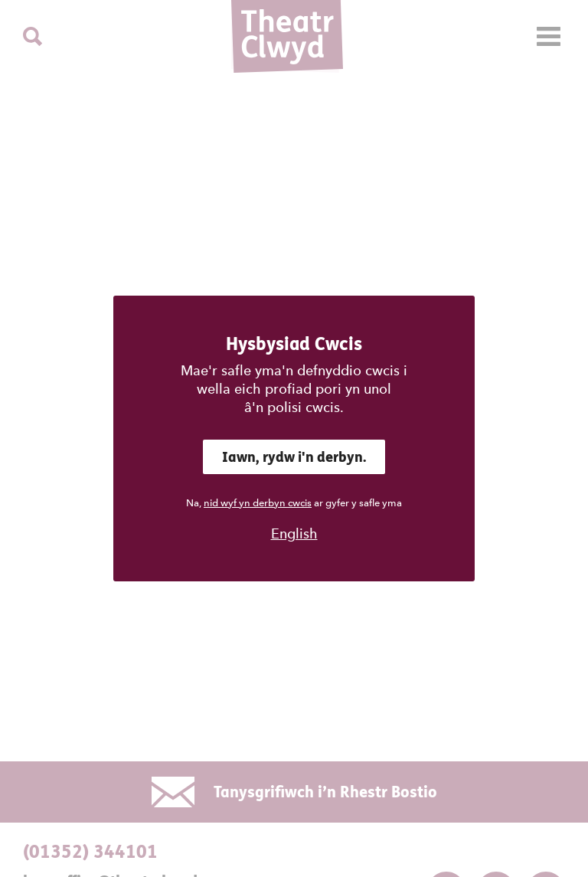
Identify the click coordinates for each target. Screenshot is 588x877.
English (294, 533)
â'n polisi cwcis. (294, 407)
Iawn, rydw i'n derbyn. (294, 457)
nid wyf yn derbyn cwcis (258, 503)
